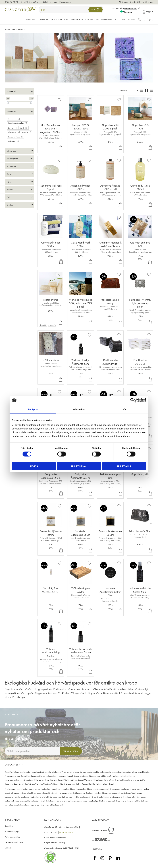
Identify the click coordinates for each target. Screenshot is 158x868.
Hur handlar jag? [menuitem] (12, 831)
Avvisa (34, 466)
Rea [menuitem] (124, 20)
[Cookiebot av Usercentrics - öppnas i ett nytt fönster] (133, 400)
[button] (142, 20)
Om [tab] (125, 409)
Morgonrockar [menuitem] (59, 20)
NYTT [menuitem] (117, 20)
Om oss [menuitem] (8, 848)
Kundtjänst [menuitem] (9, 826)
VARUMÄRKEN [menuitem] (92, 20)
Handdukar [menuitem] (77, 20)
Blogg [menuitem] (131, 20)
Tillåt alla (124, 466)
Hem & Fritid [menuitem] (31, 20)
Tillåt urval (79, 466)
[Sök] (96, 10)
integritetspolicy (44, 758)
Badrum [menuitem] (44, 20)
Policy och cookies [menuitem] (12, 837)
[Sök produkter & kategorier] (64, 10)
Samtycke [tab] (33, 409)
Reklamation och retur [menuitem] (14, 842)
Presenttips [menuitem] (107, 20)
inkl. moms (148, 2)
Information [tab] (79, 409)
